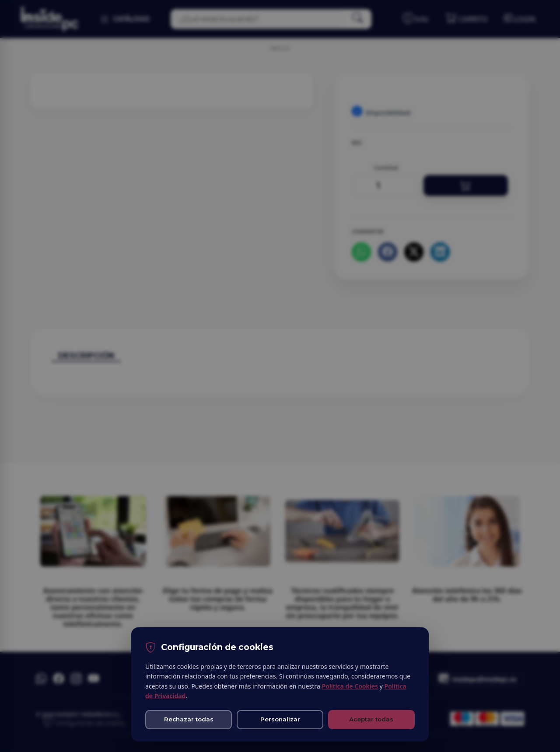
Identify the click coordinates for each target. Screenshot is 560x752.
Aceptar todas (371, 719)
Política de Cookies (350, 686)
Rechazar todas (189, 719)
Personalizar (280, 719)
